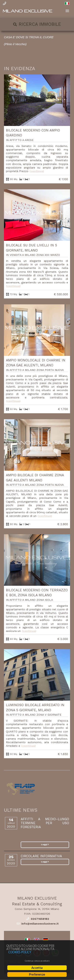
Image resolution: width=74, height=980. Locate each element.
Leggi (45, 844)
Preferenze (37, 974)
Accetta (37, 968)
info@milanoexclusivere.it (40, 924)
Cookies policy (20, 952)
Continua (37, 171)
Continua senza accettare (37, 961)
